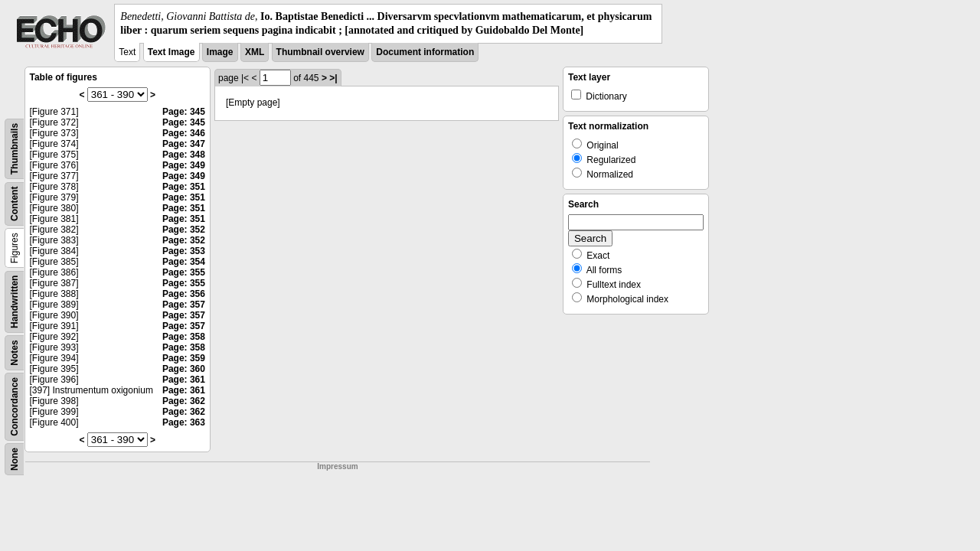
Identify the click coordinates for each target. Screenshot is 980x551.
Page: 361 (184, 380)
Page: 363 (184, 422)
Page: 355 (184, 272)
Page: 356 (184, 294)
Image (220, 52)
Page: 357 (184, 305)
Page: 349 (184, 165)
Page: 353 (184, 251)
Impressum (337, 466)
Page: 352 (184, 230)
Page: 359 (184, 358)
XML (255, 52)
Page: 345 (184, 112)
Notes (15, 353)
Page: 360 (184, 369)
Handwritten (15, 302)
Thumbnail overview (320, 52)
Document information (425, 52)
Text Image (171, 52)
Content (15, 204)
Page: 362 (184, 401)
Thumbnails (15, 149)
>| (333, 78)
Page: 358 (184, 337)
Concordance (15, 407)
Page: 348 (184, 155)
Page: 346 (184, 133)
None (15, 459)
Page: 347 (184, 144)
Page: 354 (184, 262)
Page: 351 (184, 187)
